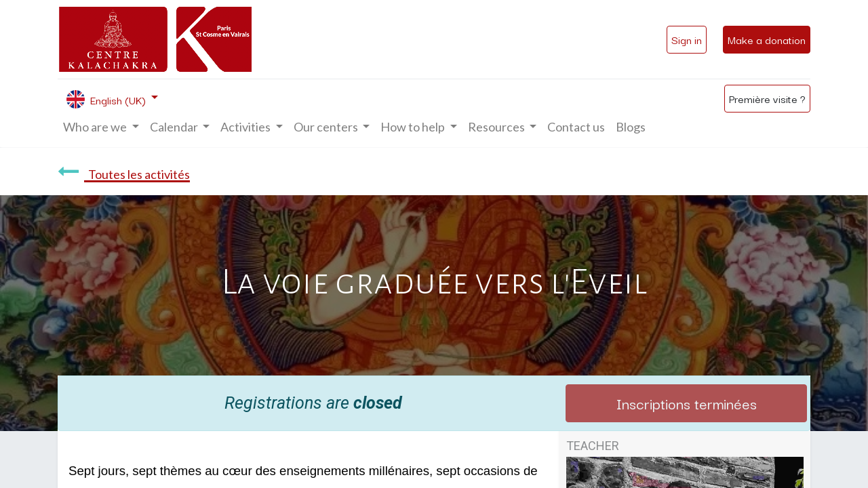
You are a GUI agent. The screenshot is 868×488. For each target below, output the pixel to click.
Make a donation (767, 39)
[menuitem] (576, 127)
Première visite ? (767, 98)
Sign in (687, 39)
